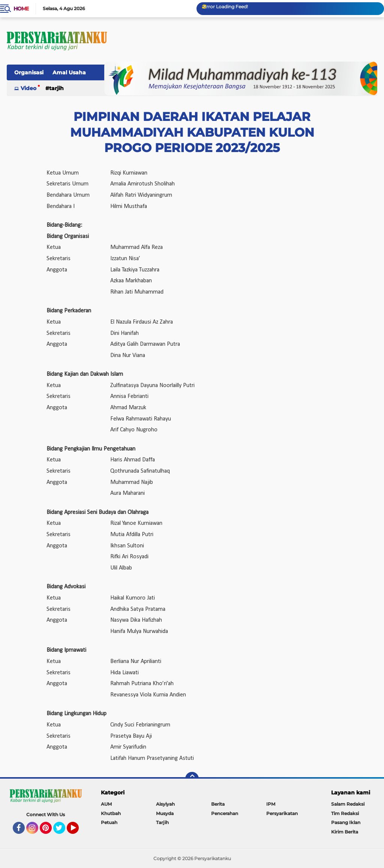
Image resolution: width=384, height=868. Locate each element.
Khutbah (111, 813)
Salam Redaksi (348, 804)
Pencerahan (225, 813)
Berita (218, 804)
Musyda (165, 813)
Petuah (109, 822)
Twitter (63, 831)
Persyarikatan (282, 813)
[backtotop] (192, 779)
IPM (271, 804)
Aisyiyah (165, 804)
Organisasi (29, 72)
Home (21, 9)
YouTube (78, 831)
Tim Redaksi (345, 813)
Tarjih (56, 88)
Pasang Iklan (346, 822)
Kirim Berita (345, 832)
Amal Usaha (69, 72)
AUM (106, 804)
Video (28, 88)
